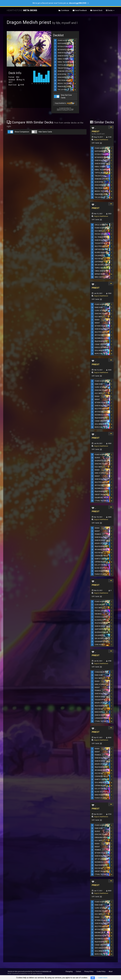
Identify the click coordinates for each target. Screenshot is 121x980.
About (111, 971)
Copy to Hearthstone (101, 140)
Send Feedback (80, 10)
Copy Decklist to (65, 103)
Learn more (103, 978)
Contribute (64, 10)
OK (93, 978)
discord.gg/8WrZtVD (78, 3)
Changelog (69, 971)
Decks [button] (110, 10)
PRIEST (96, 131)
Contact (78, 971)
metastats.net (47, 971)
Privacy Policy (89, 971)
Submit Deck (96, 10)
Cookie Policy (101, 971)
